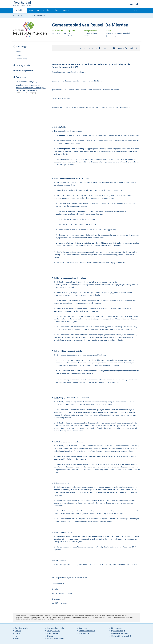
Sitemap (50, 636)
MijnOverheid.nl (117, 628)
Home (31, 10)
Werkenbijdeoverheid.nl (120, 636)
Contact (18, 631)
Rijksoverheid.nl (117, 631)
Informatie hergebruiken (56, 628)
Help (17, 636)
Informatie (109, 48)
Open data (83, 628)
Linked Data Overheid (87, 631)
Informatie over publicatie (23, 71)
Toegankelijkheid (53, 633)
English (18, 633)
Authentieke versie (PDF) (90, 49)
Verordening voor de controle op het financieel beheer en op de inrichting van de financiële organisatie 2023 (31, 88)
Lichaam (19, 55)
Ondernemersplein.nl (119, 633)
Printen (123, 48)
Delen (134, 48)
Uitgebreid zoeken (43, 10)
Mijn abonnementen (61, 10)
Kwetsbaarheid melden (56, 639)
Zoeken (18, 639)
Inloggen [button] (130, 4)
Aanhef (19, 52)
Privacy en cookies (54, 631)
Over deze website (22, 628)
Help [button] (135, 10)
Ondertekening (22, 59)
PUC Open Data (85, 633)
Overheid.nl (19, 11)
